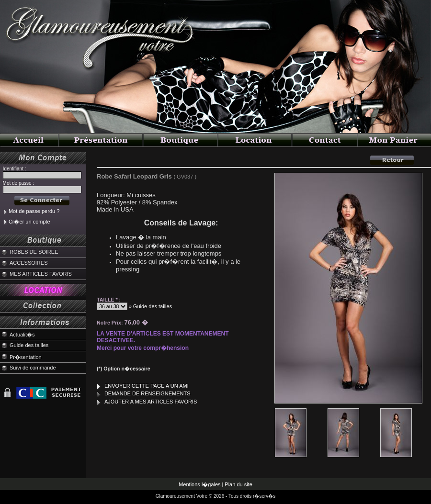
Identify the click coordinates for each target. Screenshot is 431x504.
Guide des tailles (29, 345)
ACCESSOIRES (28, 263)
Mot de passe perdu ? (34, 211)
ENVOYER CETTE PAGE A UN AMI (147, 386)
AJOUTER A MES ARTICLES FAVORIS (151, 402)
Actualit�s (22, 335)
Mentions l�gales (199, 484)
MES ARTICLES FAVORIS (41, 274)
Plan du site (238, 484)
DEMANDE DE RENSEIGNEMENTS (147, 393)
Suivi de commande (33, 368)
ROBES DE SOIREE (34, 252)
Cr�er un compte (29, 222)
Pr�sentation (26, 357)
